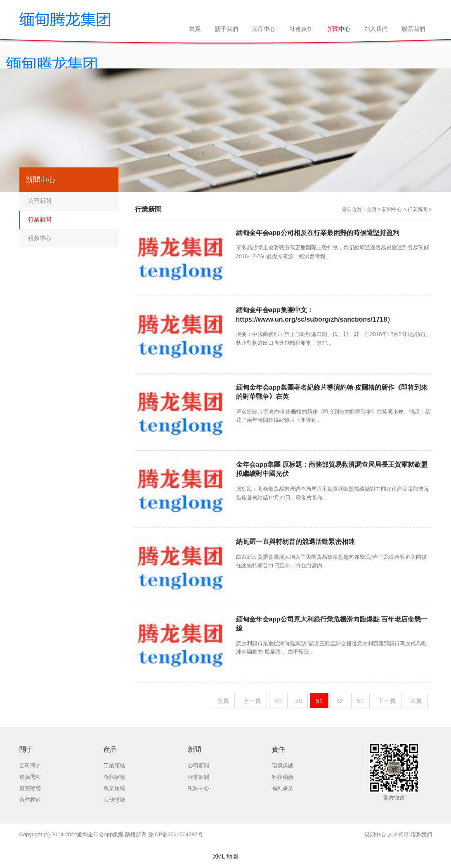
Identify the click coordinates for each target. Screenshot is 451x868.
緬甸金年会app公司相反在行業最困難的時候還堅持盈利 (318, 233)
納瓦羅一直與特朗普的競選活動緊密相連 (295, 542)
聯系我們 (421, 834)
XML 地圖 (225, 856)
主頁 (372, 209)
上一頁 (252, 701)
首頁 (223, 701)
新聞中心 (392, 209)
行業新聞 (418, 209)
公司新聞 (40, 201)
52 (340, 701)
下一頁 (387, 701)
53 (360, 701)
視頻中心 (40, 238)
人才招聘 (398, 834)
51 (319, 701)
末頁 (416, 701)
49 (278, 701)
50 (299, 701)
